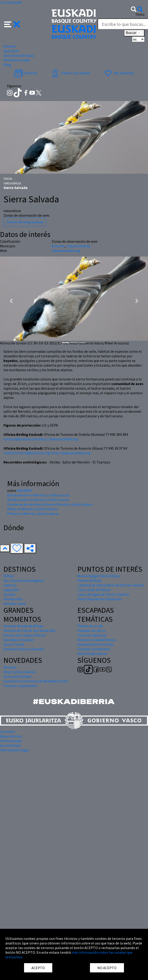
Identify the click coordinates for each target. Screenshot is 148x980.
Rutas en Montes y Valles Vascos (32, 509)
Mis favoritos (119, 73)
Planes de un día (90, 626)
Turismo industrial (92, 635)
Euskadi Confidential (94, 649)
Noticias (10, 667)
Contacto (8, 732)
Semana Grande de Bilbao (24, 626)
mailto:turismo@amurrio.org (27, 453)
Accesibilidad (10, 745)
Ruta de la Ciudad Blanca (97, 640)
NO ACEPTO (107, 968)
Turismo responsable (20, 686)
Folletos (25, 73)
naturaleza (12, 183)
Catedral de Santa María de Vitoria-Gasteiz (111, 585)
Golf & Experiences (92, 654)
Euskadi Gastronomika (95, 644)
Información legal (14, 750)
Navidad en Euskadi (18, 640)
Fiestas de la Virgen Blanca (24, 635)
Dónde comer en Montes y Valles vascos (38, 500)
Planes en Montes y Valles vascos (33, 514)
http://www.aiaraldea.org (59, 439)
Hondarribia (13, 599)
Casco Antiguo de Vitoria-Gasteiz (103, 594)
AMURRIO (25, 490)
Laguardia (11, 590)
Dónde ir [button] (10, 46)
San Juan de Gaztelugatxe (24, 580)
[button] (12, 24)
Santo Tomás (14, 644)
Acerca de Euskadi (17, 676)
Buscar (134, 33)
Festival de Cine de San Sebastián (29, 630)
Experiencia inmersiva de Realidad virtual (36, 681)
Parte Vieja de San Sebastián (100, 599)
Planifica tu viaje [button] (17, 60)
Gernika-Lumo (15, 604)
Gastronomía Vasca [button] (19, 55)
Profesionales (11, 741)
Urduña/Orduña (78, 246)
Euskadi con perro (91, 630)
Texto (140, 14)
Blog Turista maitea (19, 672)
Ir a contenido (11, 2)
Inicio (8, 178)
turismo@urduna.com (21, 439)
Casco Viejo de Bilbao (94, 590)
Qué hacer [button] (11, 51)
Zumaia (9, 594)
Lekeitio (10, 585)
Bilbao (9, 576)
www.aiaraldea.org (66, 251)
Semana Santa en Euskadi (23, 649)
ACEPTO (38, 968)
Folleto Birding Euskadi (25, 222)
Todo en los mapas (70, 73)
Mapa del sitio (11, 736)
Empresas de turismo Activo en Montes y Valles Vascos (50, 504)
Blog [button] (7, 65)
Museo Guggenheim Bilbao (99, 576)
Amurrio (58, 246)
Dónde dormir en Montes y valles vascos (38, 495)
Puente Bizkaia (89, 580)
